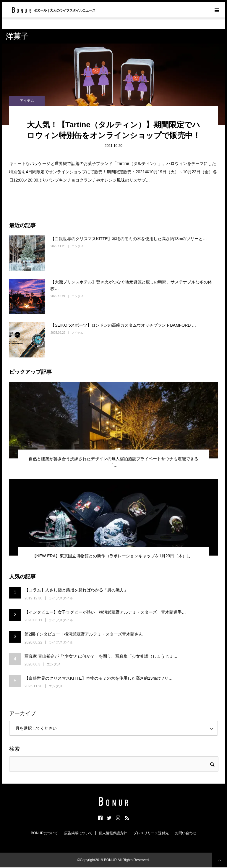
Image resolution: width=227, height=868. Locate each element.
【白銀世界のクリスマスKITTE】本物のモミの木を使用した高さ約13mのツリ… (99, 678)
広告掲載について (78, 833)
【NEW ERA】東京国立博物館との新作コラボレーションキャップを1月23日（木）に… (114, 556)
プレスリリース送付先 (151, 833)
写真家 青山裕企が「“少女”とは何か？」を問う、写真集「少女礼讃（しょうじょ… (101, 656)
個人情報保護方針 (113, 833)
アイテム (27, 101)
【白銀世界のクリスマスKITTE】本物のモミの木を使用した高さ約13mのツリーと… (129, 239)
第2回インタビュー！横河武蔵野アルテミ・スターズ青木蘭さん (84, 634)
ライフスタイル (61, 598)
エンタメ (77, 246)
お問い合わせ (186, 833)
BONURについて (44, 833)
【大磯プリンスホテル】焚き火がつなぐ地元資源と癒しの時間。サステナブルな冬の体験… (131, 285)
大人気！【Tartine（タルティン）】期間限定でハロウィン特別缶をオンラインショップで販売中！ (114, 130)
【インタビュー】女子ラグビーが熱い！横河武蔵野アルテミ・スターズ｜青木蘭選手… (105, 612)
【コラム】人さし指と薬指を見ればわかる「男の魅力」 (76, 590)
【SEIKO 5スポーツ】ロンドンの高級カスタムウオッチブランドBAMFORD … (123, 325)
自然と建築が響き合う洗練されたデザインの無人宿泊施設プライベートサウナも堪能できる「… (113, 462)
